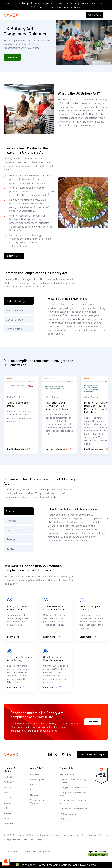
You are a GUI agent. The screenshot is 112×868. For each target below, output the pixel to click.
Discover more (14, 256)
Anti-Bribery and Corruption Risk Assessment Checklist (59, 406)
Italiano (7, 793)
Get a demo (93, 722)
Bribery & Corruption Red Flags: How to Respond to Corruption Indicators (97, 407)
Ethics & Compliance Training (91, 608)
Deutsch (7, 787)
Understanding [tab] (15, 301)
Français (7, 798)
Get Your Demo (95, 15)
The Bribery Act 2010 (70, 99)
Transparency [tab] (14, 310)
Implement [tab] (13, 530)
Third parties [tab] (14, 329)
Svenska (7, 813)
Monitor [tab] (11, 548)
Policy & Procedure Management (18, 608)
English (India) (10, 823)
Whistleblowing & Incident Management (56, 608)
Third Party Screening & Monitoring (20, 659)
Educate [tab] (11, 511)
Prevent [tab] (11, 521)
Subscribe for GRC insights (93, 754)
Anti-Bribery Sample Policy (19, 404)
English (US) (9, 777)
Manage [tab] (11, 539)
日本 (6, 808)
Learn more (12, 57)
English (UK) (9, 782)
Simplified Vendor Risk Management (54, 659)
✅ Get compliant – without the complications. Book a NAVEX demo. (56, 865)
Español (7, 803)
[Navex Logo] (11, 15)
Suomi (6, 818)
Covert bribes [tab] (14, 319)
